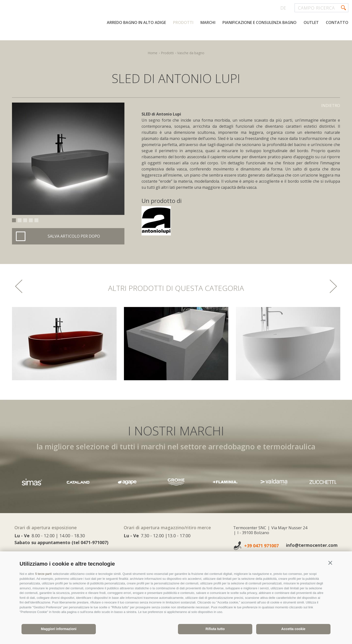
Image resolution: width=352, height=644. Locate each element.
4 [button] (31, 220)
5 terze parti (44, 574)
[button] (330, 563)
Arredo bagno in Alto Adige (136, 39)
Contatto (337, 39)
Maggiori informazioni (59, 629)
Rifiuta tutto (215, 629)
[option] (68, 159)
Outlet (311, 39)
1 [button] (14, 220)
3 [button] (25, 220)
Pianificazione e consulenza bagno (259, 39)
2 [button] (20, 220)
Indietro (331, 106)
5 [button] (36, 220)
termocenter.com (63, 23)
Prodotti (183, 39)
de (283, 8)
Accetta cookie (293, 629)
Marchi (208, 39)
